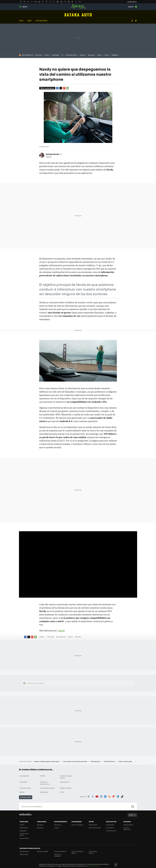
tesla (21, 21)
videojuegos (44, 792)
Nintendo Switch (72, 55)
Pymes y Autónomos (127, 829)
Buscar (133, 806)
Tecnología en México (47, 788)
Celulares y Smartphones (45, 783)
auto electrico (41, 21)
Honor (107, 55)
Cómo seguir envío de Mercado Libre (75, 761)
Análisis (43, 776)
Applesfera (23, 831)
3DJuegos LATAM (42, 851)
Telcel (62, 792)
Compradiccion (111, 831)
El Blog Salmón (128, 825)
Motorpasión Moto (95, 828)
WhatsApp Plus (96, 761)
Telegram (105, 796)
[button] (54, 154)
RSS (109, 796)
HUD (71, 637)
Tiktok (122, 796)
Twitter (132, 21)
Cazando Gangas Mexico (66, 777)
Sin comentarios (48, 88)
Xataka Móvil (24, 828)
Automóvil (78, 15)
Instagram (101, 796)
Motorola (39, 55)
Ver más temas (26, 797)
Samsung (91, 55)
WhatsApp (55, 55)
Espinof (57, 828)
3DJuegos (40, 825)
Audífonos (115, 55)
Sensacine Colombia (58, 855)
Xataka (22, 825)
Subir (131, 815)
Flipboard (64, 88)
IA (62, 55)
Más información (94, 866)
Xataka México (78, 6)
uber (29, 21)
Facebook (136, 21)
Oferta (47, 55)
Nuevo (131, 7)
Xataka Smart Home (24, 834)
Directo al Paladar (77, 825)
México (22, 792)
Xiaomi (99, 55)
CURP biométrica (110, 761)
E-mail (68, 88)
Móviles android (66, 788)
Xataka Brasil (24, 854)
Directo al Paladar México (77, 852)
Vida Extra (40, 828)
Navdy (62, 631)
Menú (25, 7)
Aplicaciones (65, 782)
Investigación (24, 776)
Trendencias (110, 825)
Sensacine (58, 825)
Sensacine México (60, 851)
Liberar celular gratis (125, 761)
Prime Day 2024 (25, 788)
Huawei (82, 55)
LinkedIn (118, 796)
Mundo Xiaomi (24, 838)
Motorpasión (93, 825)
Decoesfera (110, 828)
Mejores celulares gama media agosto (47, 761)
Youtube (97, 796)
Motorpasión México (93, 852)
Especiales (23, 782)
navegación (62, 637)
